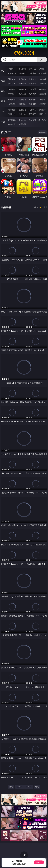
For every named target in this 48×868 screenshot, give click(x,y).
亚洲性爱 (12, 89)
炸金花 (22, 73)
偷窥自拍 (12, 100)
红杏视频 (12, 124)
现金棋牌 (33, 73)
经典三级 (22, 94)
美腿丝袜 (12, 104)
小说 (3, 112)
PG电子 (12, 69)
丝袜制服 (22, 83)
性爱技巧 (43, 114)
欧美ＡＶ (33, 79)
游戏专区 (43, 69)
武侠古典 (43, 110)
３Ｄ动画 (43, 79)
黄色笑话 (33, 114)
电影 (3, 91)
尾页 (37, 787)
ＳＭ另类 (43, 83)
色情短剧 (22, 124)
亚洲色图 (22, 100)
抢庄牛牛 (43, 73)
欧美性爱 (43, 89)
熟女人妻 (12, 83)
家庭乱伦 (22, 110)
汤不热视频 (43, 120)
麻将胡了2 (12, 73)
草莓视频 (33, 120)
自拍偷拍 (22, 79)
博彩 (3, 71)
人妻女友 (33, 110)
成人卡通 (33, 89)
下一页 (29, 787)
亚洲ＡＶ (12, 79)
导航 (3, 122)
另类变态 (43, 94)
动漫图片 (43, 100)
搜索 (42, 60)
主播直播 (33, 83)
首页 (11, 787)
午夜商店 (22, 120)
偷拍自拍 (22, 89)
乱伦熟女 (33, 94)
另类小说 (22, 114)
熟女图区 (33, 104)
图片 (3, 101)
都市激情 (12, 110)
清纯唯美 (22, 104)
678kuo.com (24, 53)
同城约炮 (12, 120)
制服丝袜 (12, 94)
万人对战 (33, 69)
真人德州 (22, 69)
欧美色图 (33, 100)
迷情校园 (12, 114)
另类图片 (43, 104)
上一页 (20, 787)
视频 (3, 81)
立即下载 (39, 862)
